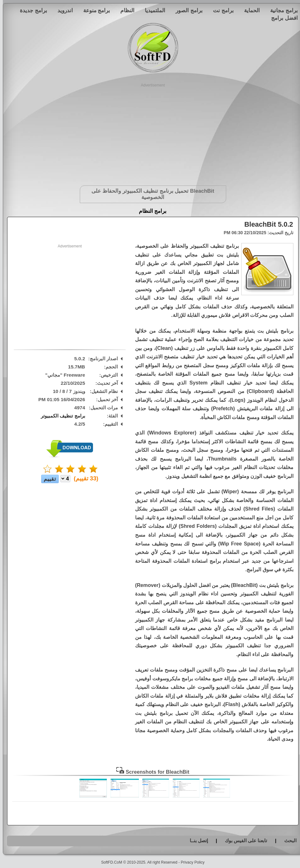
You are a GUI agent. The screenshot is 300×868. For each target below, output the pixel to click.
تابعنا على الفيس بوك (243, 840)
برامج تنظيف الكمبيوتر (60, 416)
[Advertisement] (150, 132)
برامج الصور (186, 10)
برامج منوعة (94, 10)
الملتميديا (152, 10)
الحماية (249, 10)
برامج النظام (150, 211)
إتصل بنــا (196, 840)
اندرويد (62, 10)
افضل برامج (282, 18)
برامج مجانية (281, 10)
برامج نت (221, 10)
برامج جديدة (31, 10)
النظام (125, 10)
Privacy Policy (190, 862)
